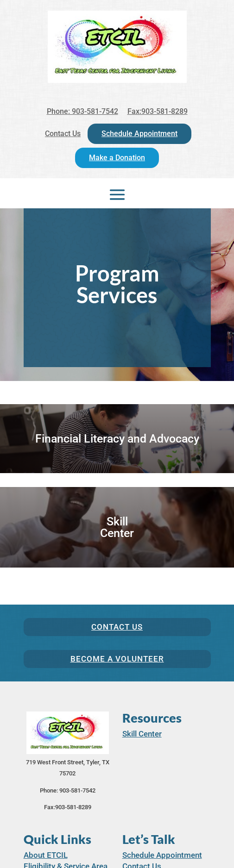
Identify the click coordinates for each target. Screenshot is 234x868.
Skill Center (142, 734)
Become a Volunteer (117, 659)
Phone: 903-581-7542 (82, 111)
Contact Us (63, 134)
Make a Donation (117, 158)
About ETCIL (46, 855)
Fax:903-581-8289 (158, 111)
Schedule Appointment (139, 134)
